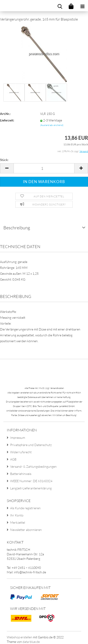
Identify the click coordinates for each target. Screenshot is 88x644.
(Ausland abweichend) (52, 125)
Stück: (4, 160)
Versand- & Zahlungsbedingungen (33, 466)
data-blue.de (31, 642)
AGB (13, 459)
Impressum (18, 438)
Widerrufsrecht (21, 452)
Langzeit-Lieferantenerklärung (31, 488)
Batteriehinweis (21, 474)
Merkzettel (18, 522)
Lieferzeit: (7, 120)
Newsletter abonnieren (26, 530)
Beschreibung (17, 228)
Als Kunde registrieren (25, 508)
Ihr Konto (17, 515)
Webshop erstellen (20, 637)
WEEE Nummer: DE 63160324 (31, 481)
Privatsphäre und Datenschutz (31, 445)
